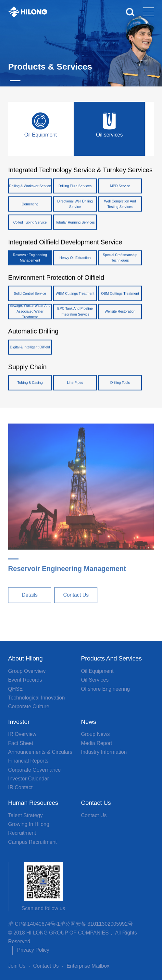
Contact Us (94, 815)
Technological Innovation (37, 698)
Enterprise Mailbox (88, 966)
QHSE (15, 689)
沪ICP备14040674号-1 (34, 924)
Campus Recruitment (32, 842)
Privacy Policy (33, 950)
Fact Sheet (21, 743)
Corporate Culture (29, 706)
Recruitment (22, 833)
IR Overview (22, 734)
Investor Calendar (29, 779)
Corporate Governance (34, 770)
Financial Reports (28, 761)
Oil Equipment (97, 671)
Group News (96, 734)
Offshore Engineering (106, 689)
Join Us (17, 966)
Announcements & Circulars (40, 752)
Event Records (25, 680)
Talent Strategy (25, 815)
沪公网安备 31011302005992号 (97, 924)
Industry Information (104, 752)
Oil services (95, 680)
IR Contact (20, 787)
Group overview (27, 671)
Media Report (97, 743)
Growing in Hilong (29, 824)
